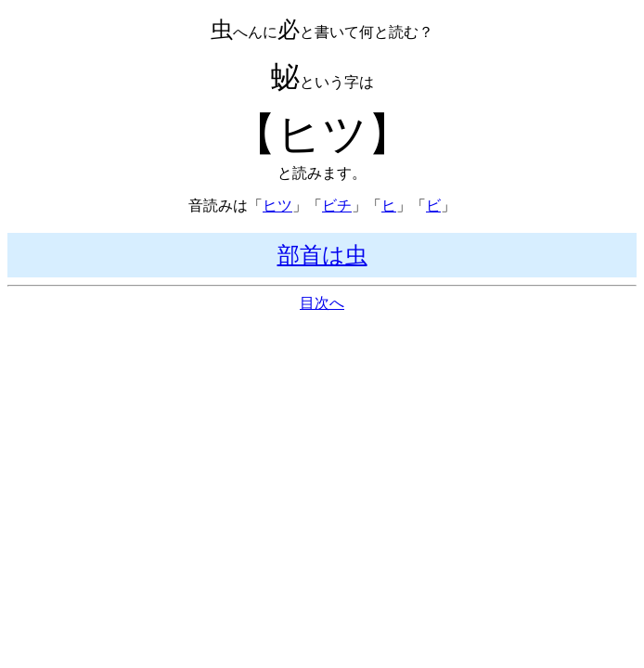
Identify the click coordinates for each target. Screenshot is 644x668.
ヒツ (277, 206)
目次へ (322, 303)
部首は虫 (322, 255)
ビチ (337, 206)
